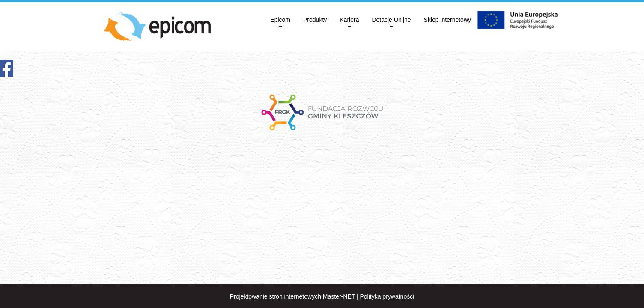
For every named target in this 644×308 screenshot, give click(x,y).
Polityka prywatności (387, 296)
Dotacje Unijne (391, 20)
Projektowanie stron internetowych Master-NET (292, 296)
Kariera (349, 20)
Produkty (315, 20)
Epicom (280, 20)
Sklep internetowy (447, 20)
